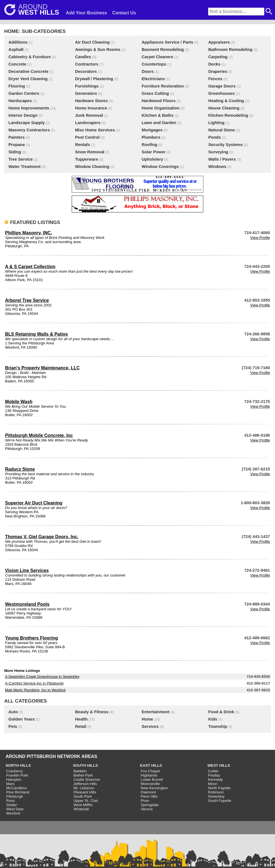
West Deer (15, 809)
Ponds (215, 137)
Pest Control (87, 137)
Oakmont (148, 792)
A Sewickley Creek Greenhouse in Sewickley (42, 677)
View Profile (260, 238)
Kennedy (216, 780)
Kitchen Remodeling (228, 115)
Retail (81, 726)
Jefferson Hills (85, 784)
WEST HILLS (219, 765)
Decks (214, 64)
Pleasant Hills (85, 792)
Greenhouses (222, 93)
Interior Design (23, 115)
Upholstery (153, 159)
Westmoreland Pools (27, 604)
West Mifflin (83, 805)
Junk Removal (89, 115)
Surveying (218, 152)
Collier (213, 771)
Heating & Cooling (226, 101)
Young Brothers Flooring (31, 638)
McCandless (16, 788)
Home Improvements (29, 108)
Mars (10, 784)
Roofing (149, 145)
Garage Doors (222, 86)
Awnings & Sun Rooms (98, 50)
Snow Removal (90, 152)
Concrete (17, 64)
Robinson (216, 792)
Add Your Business (86, 13)
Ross (10, 801)
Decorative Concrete (29, 71)
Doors (148, 71)
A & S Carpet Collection (30, 267)
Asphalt (16, 50)
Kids (213, 719)
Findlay (214, 775)
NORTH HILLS (18, 765)
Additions (18, 42)
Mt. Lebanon (84, 788)
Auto (13, 712)
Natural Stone (222, 130)
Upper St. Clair (86, 801)
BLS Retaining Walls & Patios (36, 334)
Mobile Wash (19, 402)
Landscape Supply (27, 123)
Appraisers (219, 42)
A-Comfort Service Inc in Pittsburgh (34, 683)
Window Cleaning (92, 167)
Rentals (83, 145)
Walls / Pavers (222, 159)
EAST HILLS (151, 765)
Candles (83, 57)
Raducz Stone (20, 469)
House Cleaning (224, 108)
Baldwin (80, 771)
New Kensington (154, 788)
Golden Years (22, 719)
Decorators (86, 71)
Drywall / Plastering (94, 79)
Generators (86, 93)
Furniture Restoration (163, 86)
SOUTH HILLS (85, 765)
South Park (83, 796)
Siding (15, 152)
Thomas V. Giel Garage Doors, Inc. (42, 537)
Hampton (14, 780)
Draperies (218, 71)
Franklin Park (17, 775)
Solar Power (154, 152)
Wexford (13, 813)
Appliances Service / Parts (167, 42)
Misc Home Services (95, 130)
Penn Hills (149, 796)
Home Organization (161, 108)
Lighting (217, 123)
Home (147, 719)
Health (81, 719)
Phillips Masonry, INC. (29, 233)
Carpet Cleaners (157, 57)
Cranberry (14, 771)
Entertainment (156, 712)
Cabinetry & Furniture (30, 57)
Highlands (149, 775)
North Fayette (219, 788)
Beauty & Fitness (92, 712)
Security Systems (226, 145)
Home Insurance (91, 108)
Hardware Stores (91, 101)
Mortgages (152, 130)
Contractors (87, 64)
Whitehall (81, 809)
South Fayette (220, 801)
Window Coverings (160, 167)
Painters (17, 137)
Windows (217, 167)
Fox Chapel (150, 771)
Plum (145, 801)
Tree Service (21, 159)
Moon (213, 784)
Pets (13, 726)
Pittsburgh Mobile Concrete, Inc (39, 435)
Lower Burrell (152, 780)
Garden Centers (24, 93)
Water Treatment (24, 167)
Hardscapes (20, 101)
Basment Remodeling (163, 50)
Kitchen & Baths (158, 115)
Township (218, 726)
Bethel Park (83, 775)
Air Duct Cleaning (92, 42)
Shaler (12, 805)
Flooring (17, 86)
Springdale (150, 805)
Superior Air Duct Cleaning (34, 503)
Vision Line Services (27, 570)
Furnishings (87, 86)
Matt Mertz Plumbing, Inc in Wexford (35, 690)
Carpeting (218, 57)
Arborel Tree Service (27, 300)
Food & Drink (221, 712)
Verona (146, 809)
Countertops (154, 64)
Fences (216, 79)
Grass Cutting (155, 93)
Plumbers (151, 137)
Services (150, 726)
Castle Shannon (87, 780)
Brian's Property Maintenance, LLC (42, 368)
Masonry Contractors (29, 130)
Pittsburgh (15, 796)
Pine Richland (18, 792)
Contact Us (124, 13)
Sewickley (216, 796)
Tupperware (87, 159)
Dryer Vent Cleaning (28, 79)
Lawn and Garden (159, 123)
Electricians (153, 79)
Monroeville (150, 784)
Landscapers (88, 123)
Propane (17, 145)
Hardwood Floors (159, 101)
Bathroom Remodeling (230, 50)
